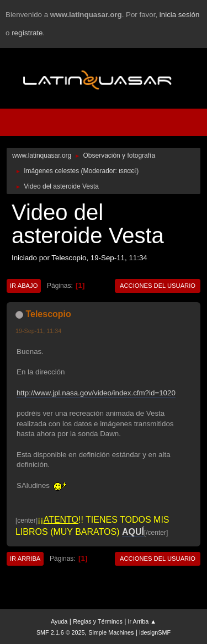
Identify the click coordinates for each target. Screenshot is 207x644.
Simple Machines (111, 632)
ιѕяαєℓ (128, 171)
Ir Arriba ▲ (142, 621)
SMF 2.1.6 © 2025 (61, 632)
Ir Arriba (25, 559)
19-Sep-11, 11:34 (38, 331)
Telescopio (48, 314)
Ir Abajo (24, 286)
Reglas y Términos (98, 621)
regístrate (27, 33)
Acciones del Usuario (158, 286)
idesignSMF (155, 632)
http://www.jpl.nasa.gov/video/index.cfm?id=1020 (96, 393)
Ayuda (59, 621)
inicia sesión (180, 15)
